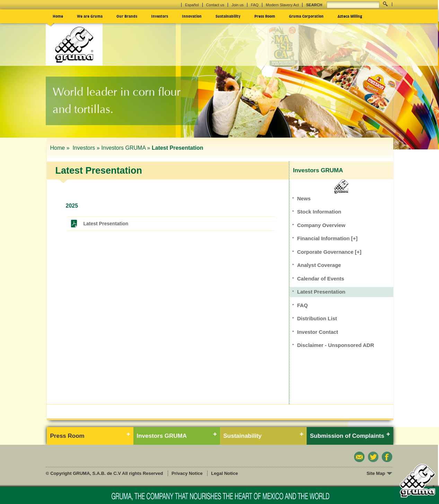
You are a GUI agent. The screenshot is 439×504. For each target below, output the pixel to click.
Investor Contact (318, 332)
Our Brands (127, 16)
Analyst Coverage (319, 265)
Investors (160, 16)
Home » (61, 148)
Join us (238, 5)
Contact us (215, 5)
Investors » (86, 148)
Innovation (192, 16)
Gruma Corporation (306, 16)
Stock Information (319, 212)
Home (58, 16)
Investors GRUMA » (126, 148)
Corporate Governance (329, 252)
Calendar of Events (321, 279)
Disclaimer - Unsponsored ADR (336, 345)
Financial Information (328, 238)
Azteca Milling (350, 16)
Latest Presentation (106, 224)
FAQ (255, 5)
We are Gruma (90, 16)
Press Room (265, 16)
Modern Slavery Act (282, 5)
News (304, 198)
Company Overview (321, 225)
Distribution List (317, 318)
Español (192, 5)
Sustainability (228, 16)
